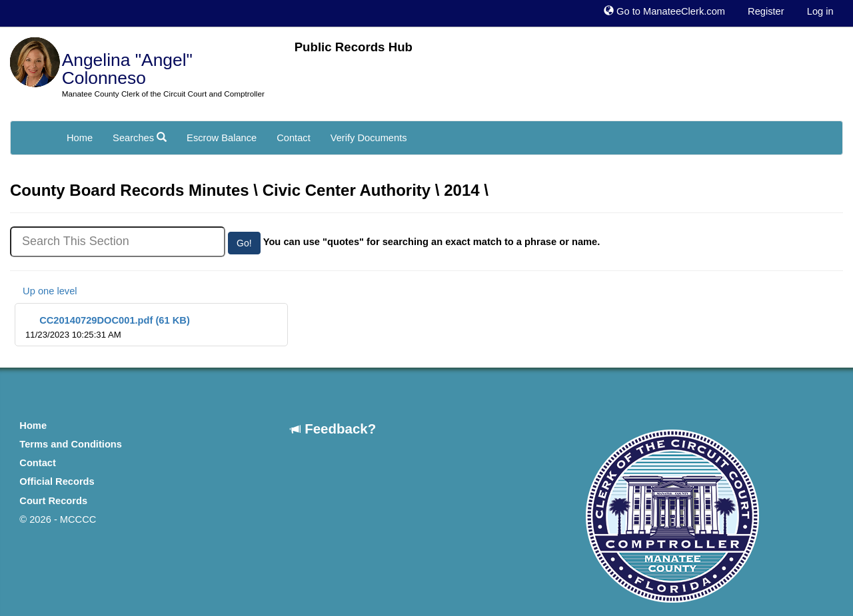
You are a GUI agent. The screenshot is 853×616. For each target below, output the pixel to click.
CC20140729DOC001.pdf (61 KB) (108, 327)
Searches (140, 138)
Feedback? (333, 429)
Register (766, 11)
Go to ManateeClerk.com (664, 11)
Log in (820, 11)
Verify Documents (369, 138)
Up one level (44, 291)
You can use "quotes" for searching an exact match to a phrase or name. (432, 242)
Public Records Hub (354, 47)
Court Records (53, 501)
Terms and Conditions (71, 444)
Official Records (57, 481)
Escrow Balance (222, 138)
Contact (294, 138)
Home (80, 138)
